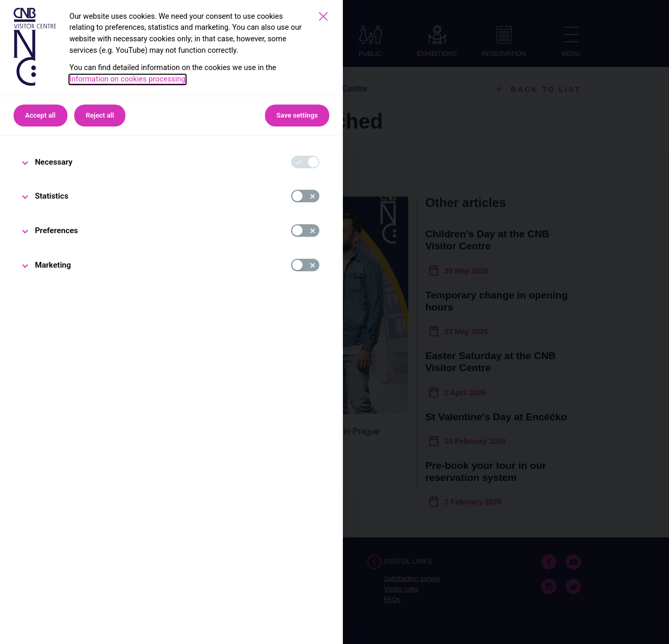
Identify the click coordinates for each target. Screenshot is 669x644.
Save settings (297, 115)
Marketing (53, 265)
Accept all (40, 115)
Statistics (52, 196)
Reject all (100, 115)
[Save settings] (323, 16)
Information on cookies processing (128, 79)
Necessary (54, 162)
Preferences (57, 231)
